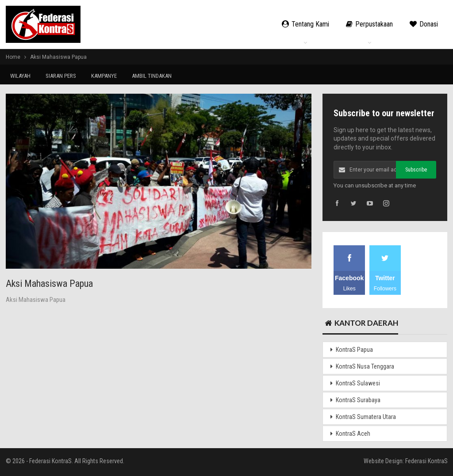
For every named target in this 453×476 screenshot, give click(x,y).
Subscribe (416, 170)
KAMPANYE (104, 76)
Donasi (424, 24)
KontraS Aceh (353, 434)
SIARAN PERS (61, 76)
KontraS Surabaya (358, 400)
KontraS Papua (354, 350)
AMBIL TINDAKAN (152, 76)
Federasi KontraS (426, 461)
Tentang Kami (305, 24)
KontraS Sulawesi (358, 383)
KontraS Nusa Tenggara (365, 366)
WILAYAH (20, 76)
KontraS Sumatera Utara (366, 417)
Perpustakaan (369, 24)
